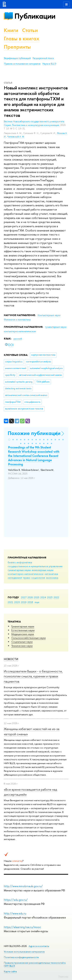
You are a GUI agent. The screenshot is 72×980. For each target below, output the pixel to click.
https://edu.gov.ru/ (16, 900)
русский (18, 339)
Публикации (35, 16)
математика (51, 574)
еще (37, 602)
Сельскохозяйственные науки (29, 638)
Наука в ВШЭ (49, 64)
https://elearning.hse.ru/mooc (22, 927)
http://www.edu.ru (15, 913)
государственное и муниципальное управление (35, 566)
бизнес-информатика (20, 562)
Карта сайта (10, 971)
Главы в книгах (22, 39)
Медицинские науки (23, 634)
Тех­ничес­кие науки (22, 646)
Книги (11, 30)
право (27, 578)
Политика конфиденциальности (21, 957)
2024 (43, 597)
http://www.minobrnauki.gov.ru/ (23, 886)
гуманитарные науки (19, 570)
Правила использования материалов (22, 64)
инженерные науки (43, 570)
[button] (9, 440)
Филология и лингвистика (17, 320)
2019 (24, 602)
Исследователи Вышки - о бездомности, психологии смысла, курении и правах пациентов (33, 676)
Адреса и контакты (39, 946)
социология (38, 578)
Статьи (30, 30)
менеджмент (15, 578)
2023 (50, 597)
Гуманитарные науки (23, 626)
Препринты (17, 47)
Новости (11, 659)
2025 (37, 597)
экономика (52, 578)
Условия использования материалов (24, 952)
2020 (17, 602)
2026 (30, 597)
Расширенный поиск (43, 58)
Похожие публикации (34, 433)
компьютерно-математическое (26, 574)
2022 (56, 597)
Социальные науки (22, 642)
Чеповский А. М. (16, 137)
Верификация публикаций (17, 58)
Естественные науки (23, 630)
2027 (24, 597)
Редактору (63, 976)
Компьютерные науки (49, 315)
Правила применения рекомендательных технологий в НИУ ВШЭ (35, 964)
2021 (10, 602)
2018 (30, 602)
